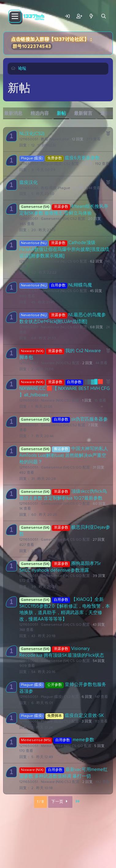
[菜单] (15, 16)
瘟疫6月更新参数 (82, 158)
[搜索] (104, 16)
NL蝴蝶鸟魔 (80, 285)
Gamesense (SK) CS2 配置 (63, 219)
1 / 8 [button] (41, 802)
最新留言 (83, 113)
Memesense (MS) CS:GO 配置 (66, 746)
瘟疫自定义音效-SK (84, 716)
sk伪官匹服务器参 (89, 419)
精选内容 (40, 113)
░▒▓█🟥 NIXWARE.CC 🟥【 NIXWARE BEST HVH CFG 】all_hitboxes (65, 388)
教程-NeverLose (55, 139)
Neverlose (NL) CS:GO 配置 (64, 262)
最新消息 (13, 113)
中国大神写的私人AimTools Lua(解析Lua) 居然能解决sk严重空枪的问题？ (64, 455)
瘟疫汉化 (29, 183)
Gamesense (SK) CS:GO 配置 (65, 468)
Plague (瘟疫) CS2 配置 (60, 164)
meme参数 (83, 740)
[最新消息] (91, 16)
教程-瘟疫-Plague (56, 188)
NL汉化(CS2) (32, 134)
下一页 (60, 802)
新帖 (61, 113)
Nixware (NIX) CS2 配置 (60, 363)
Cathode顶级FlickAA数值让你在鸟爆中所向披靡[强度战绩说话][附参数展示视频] (64, 249)
